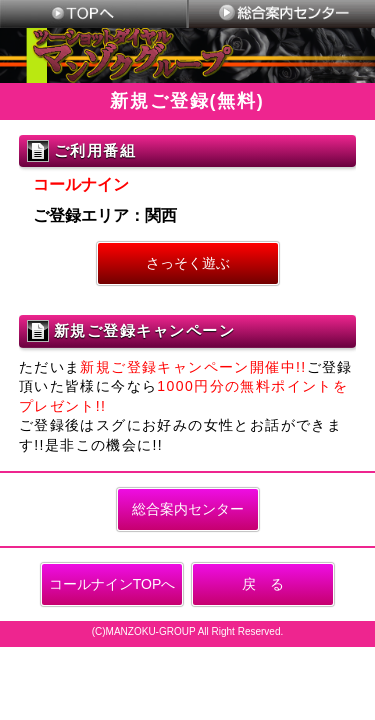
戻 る (263, 584)
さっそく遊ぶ (188, 263)
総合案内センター (188, 509)
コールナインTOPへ (112, 584)
